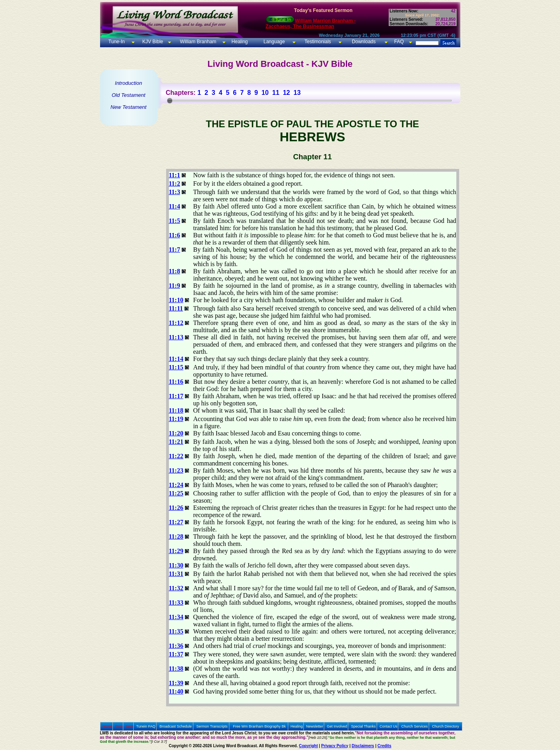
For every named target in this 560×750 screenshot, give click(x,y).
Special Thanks (363, 726)
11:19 (176, 419)
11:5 (175, 221)
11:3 (175, 192)
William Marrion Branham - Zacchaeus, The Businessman (311, 24)
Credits (384, 746)
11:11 (176, 308)
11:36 (176, 646)
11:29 (176, 551)
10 (265, 93)
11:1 (175, 175)
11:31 (176, 574)
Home (107, 726)
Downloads (364, 42)
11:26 (176, 508)
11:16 (176, 382)
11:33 (176, 603)
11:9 (175, 286)
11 (276, 93)
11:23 (176, 470)
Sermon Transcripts (212, 726)
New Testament (128, 107)
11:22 (176, 456)
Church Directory (446, 726)
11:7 (175, 250)
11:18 (176, 410)
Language (274, 42)
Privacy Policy (335, 746)
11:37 (176, 654)
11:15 (176, 367)
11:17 (176, 396)
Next (129, 726)
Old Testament (128, 95)
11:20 (176, 433)
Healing (239, 42)
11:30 (176, 565)
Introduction (128, 83)
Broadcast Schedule (176, 726)
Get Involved (337, 726)
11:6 (175, 235)
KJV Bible (152, 42)
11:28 (176, 536)
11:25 (176, 493)
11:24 (176, 485)
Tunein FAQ (146, 726)
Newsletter (315, 726)
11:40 (176, 691)
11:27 (176, 522)
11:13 (176, 337)
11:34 (176, 617)
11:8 (175, 271)
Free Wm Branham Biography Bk (259, 726)
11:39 (176, 683)
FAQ (399, 42)
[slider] (170, 100)
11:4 (175, 206)
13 (297, 93)
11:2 (175, 183)
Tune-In (117, 42)
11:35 (176, 631)
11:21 (176, 442)
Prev (119, 726)
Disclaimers (363, 746)
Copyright (308, 746)
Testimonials (318, 42)
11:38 (176, 669)
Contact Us (388, 726)
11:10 (176, 300)
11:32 (176, 588)
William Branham (197, 42)
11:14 (176, 359)
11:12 (176, 323)
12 (287, 93)
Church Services (415, 726)
